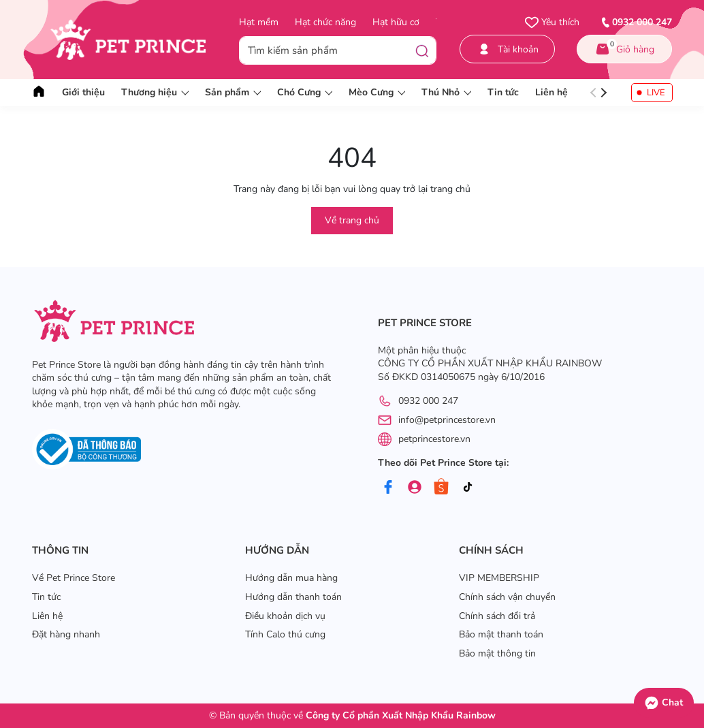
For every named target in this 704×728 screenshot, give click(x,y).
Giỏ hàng (624, 47)
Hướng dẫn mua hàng (291, 578)
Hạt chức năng (325, 22)
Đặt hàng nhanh (66, 634)
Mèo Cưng (377, 92)
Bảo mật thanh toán (501, 634)
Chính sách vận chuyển (507, 597)
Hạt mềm (259, 22)
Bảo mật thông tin (497, 653)
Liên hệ (551, 92)
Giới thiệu (83, 92)
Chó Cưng (305, 92)
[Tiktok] (468, 487)
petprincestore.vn (434, 439)
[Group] (415, 487)
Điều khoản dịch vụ (285, 616)
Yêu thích (552, 22)
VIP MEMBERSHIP (499, 578)
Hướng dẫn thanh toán (293, 597)
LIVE (656, 93)
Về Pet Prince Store (74, 578)
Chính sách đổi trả (497, 616)
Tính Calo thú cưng (285, 634)
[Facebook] (388, 487)
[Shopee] (441, 487)
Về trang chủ (352, 220)
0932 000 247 (428, 401)
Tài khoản (507, 49)
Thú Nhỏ (446, 92)
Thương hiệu (155, 92)
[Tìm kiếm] (422, 50)
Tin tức (503, 92)
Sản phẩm (233, 92)
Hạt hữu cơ (396, 22)
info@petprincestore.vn (447, 420)
